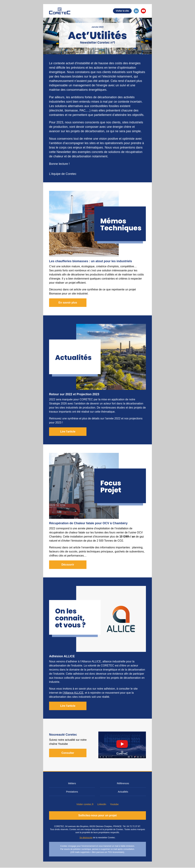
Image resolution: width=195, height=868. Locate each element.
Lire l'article (68, 432)
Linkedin (102, 804)
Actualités (123, 792)
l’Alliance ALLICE (73, 693)
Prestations (72, 792)
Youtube (114, 804)
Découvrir (68, 565)
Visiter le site (122, 11)
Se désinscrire (86, 838)
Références (123, 783)
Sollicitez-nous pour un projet (97, 815)
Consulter (68, 753)
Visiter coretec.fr (85, 804)
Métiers (72, 783)
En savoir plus (68, 303)
